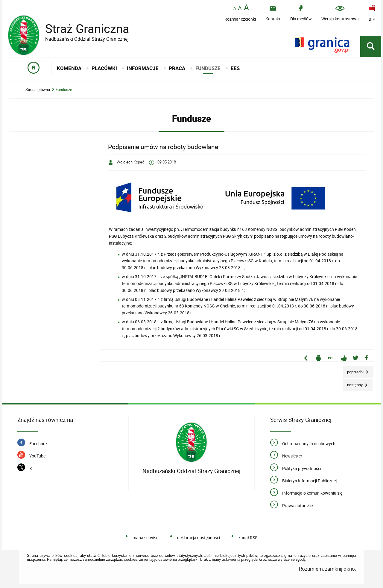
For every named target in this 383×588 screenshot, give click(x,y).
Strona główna (38, 90)
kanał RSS (248, 538)
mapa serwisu (146, 538)
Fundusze (64, 90)
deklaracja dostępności (199, 538)
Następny (353, 383)
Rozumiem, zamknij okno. (327, 569)
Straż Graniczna (83, 29)
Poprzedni (354, 370)
